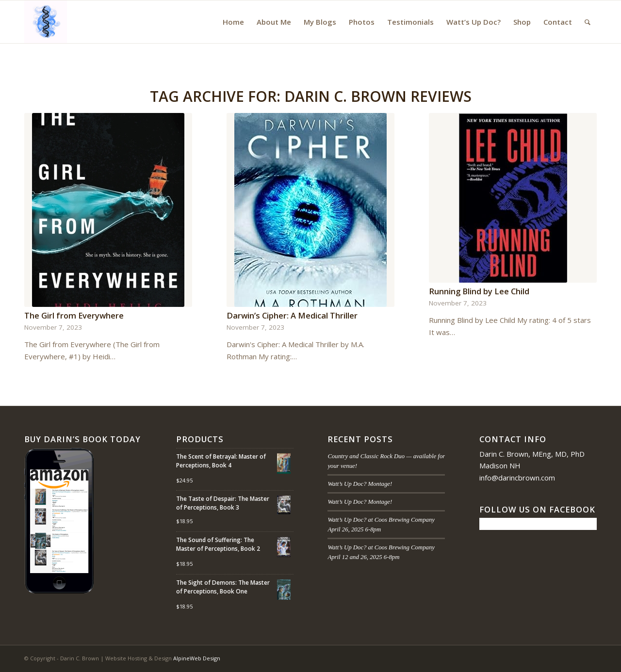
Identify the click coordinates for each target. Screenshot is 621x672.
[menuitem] (233, 22)
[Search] (588, 22)
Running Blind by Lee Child (479, 291)
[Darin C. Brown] (46, 22)
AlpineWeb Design (197, 658)
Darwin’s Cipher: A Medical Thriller (292, 315)
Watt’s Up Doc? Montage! (360, 484)
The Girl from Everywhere (74, 315)
